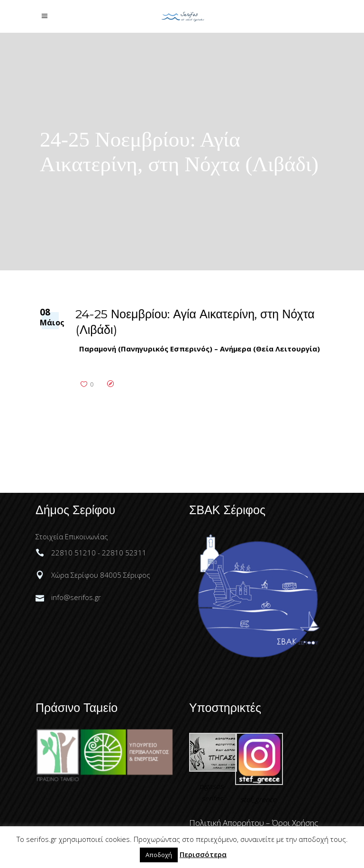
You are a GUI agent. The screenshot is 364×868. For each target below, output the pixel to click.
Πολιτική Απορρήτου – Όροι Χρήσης (254, 823)
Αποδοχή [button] (159, 855)
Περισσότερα (203, 854)
